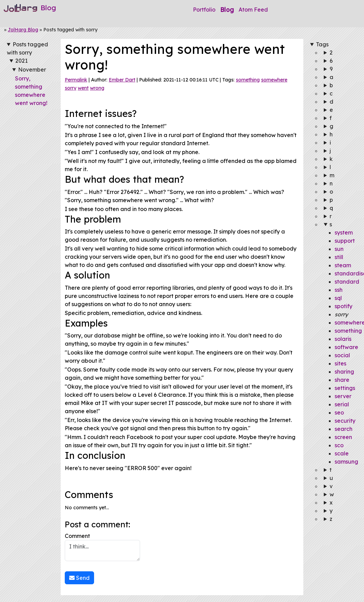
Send (79, 578)
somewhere (274, 80)
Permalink (76, 80)
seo (339, 412)
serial (342, 404)
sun (339, 249)
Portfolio (204, 10)
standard (347, 282)
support (345, 241)
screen (343, 437)
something (248, 80)
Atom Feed (253, 10)
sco (339, 445)
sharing (344, 372)
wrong (97, 88)
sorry (71, 88)
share (342, 380)
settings (345, 388)
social (342, 355)
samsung (346, 462)
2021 (21, 61)
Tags (322, 44)
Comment (102, 547)
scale (342, 453)
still (339, 257)
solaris (343, 339)
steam (343, 265)
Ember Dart (122, 80)
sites (340, 363)
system (344, 232)
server (343, 396)
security (345, 421)
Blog (227, 10)
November (32, 70)
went (83, 88)
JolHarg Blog (23, 30)
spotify (344, 306)
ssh (339, 290)
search (344, 429)
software (346, 347)
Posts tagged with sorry (27, 48)
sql (338, 298)
